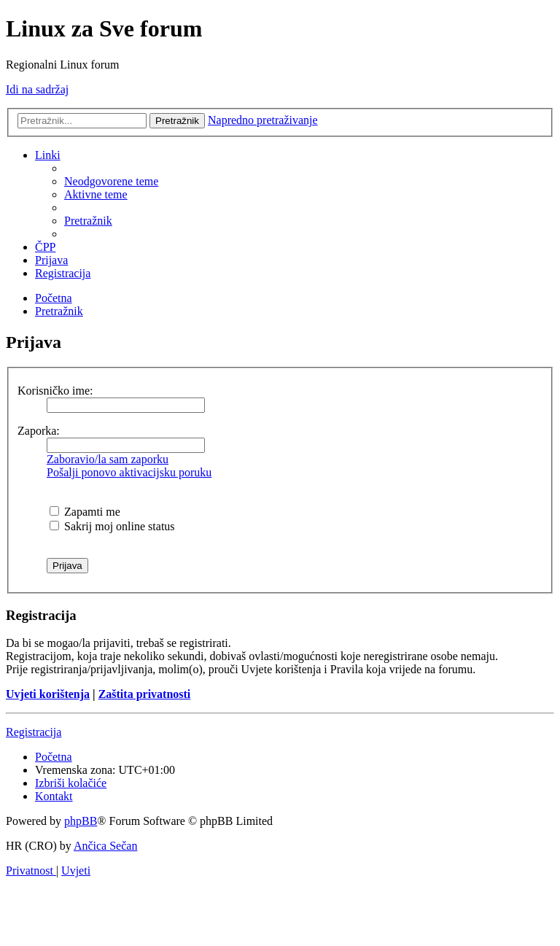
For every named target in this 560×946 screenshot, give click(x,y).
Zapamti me (85, 512)
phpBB (81, 821)
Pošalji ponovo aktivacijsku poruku (129, 472)
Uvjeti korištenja (48, 694)
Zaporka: (39, 431)
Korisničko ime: (55, 391)
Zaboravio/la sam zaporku (108, 459)
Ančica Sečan (106, 846)
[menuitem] (111, 181)
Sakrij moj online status (112, 526)
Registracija (34, 732)
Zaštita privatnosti (145, 694)
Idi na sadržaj (37, 89)
